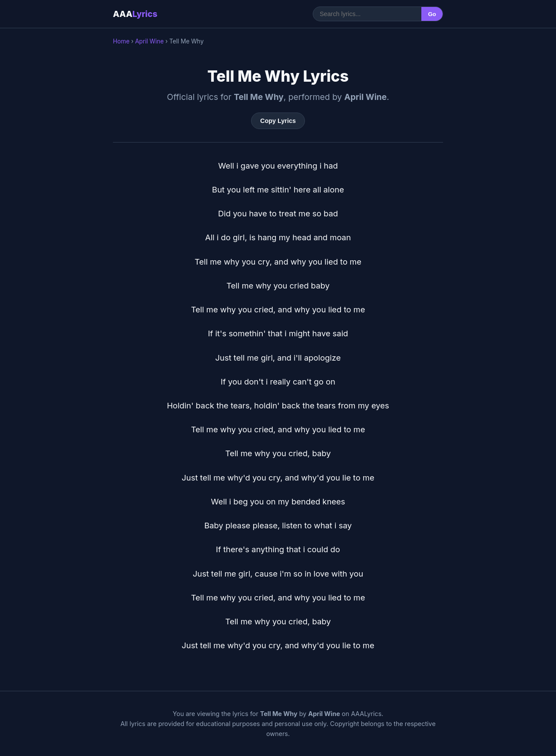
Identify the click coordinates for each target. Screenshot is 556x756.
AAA (135, 14)
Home (121, 41)
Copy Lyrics (278, 121)
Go (432, 14)
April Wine (149, 41)
